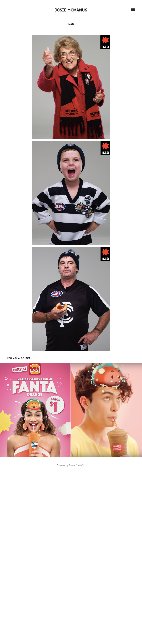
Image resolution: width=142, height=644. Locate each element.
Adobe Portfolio (77, 465)
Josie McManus (71, 10)
